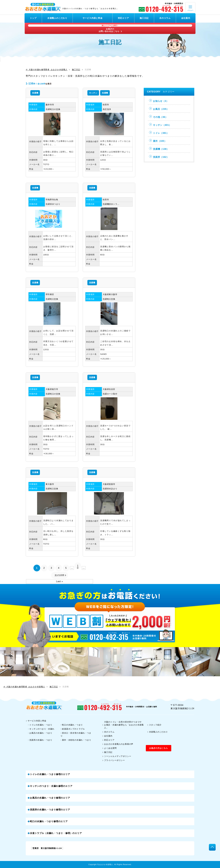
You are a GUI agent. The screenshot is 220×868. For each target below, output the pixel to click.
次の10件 (60, 575)
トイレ (159, 133)
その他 (158, 117)
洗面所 (159, 157)
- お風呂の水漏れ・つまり (40, 733)
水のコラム (165, 18)
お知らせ (159, 101)
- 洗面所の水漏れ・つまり (40, 740)
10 (78, 567)
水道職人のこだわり (57, 18)
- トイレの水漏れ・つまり (40, 725)
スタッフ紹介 (154, 725)
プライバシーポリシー (114, 760)
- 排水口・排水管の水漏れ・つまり (76, 734)
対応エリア (123, 18)
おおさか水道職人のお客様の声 (118, 744)
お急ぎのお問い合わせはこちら (110, 28)
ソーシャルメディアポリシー (117, 756)
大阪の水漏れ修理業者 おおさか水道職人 (47, 70)
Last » (59, 581)
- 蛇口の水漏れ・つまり (72, 725)
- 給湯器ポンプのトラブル (73, 729)
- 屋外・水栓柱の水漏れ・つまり (76, 740)
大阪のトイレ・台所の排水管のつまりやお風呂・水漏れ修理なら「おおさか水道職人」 (123, 725)
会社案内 (186, 18)
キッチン (93, 93)
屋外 (158, 141)
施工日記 (144, 18)
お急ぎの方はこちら (159, 748)
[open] (190, 7)
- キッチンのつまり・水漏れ (41, 729)
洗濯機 (35, 93)
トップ (33, 18)
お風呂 (159, 109)
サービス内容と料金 (93, 18)
